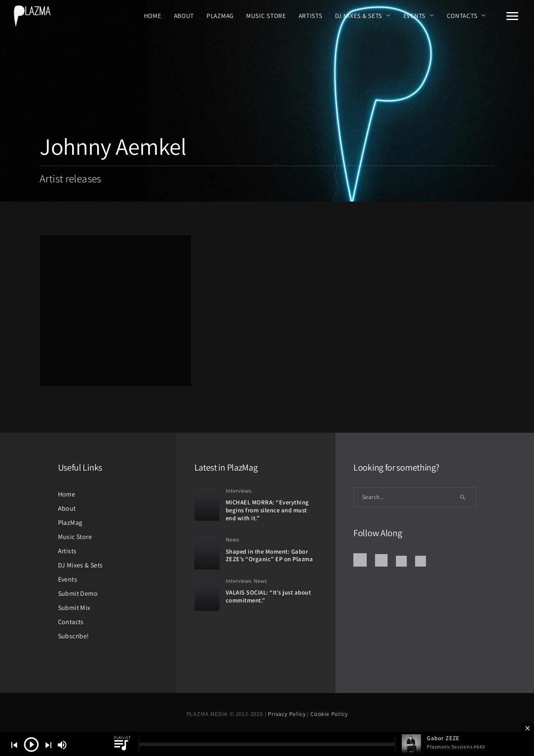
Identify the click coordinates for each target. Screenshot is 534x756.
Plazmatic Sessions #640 (456, 747)
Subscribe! (74, 636)
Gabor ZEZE (443, 738)
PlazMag (220, 15)
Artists (311, 15)
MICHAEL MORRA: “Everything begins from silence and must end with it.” (267, 510)
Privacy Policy (287, 714)
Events (414, 15)
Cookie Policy (329, 714)
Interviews (239, 491)
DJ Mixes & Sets (359, 15)
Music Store (266, 15)
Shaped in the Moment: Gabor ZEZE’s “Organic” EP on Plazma (270, 555)
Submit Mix (74, 608)
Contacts (462, 15)
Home (153, 15)
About (184, 15)
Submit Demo (78, 593)
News (232, 539)
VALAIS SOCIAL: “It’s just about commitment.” (268, 596)
